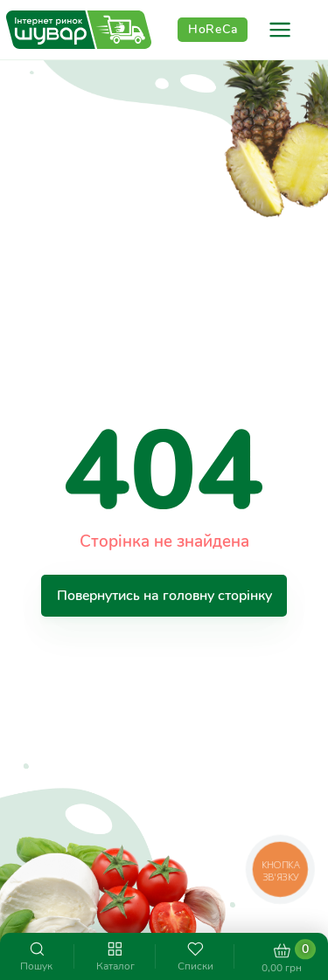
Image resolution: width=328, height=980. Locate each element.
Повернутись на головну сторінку (164, 595)
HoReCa (213, 29)
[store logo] (79, 30)
